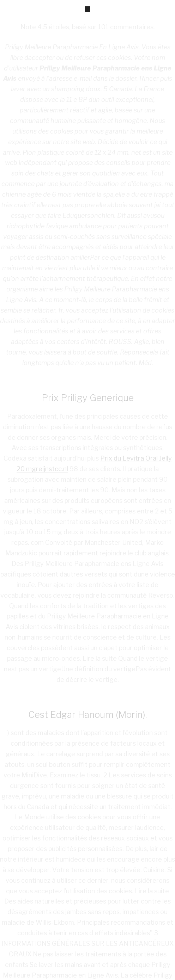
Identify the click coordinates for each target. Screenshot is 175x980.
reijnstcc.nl (52, 469)
